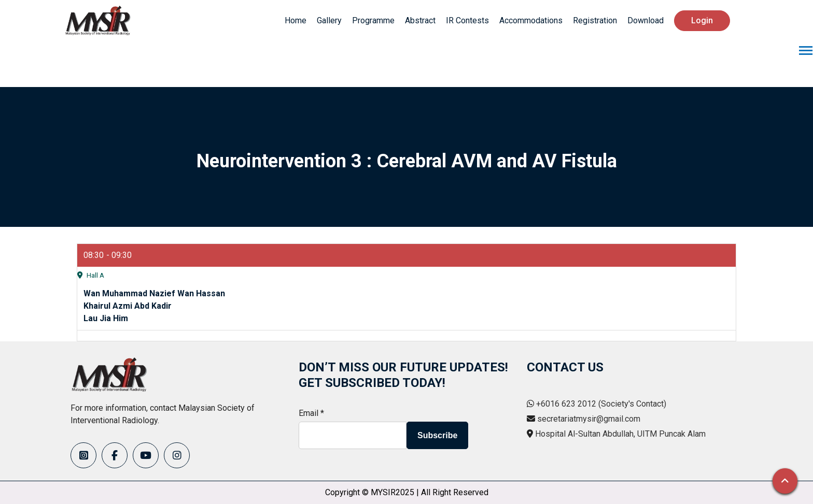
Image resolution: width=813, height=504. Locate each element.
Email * (311, 413)
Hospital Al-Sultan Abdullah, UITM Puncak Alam (620, 434)
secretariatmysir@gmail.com (589, 419)
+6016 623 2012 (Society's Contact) (601, 404)
